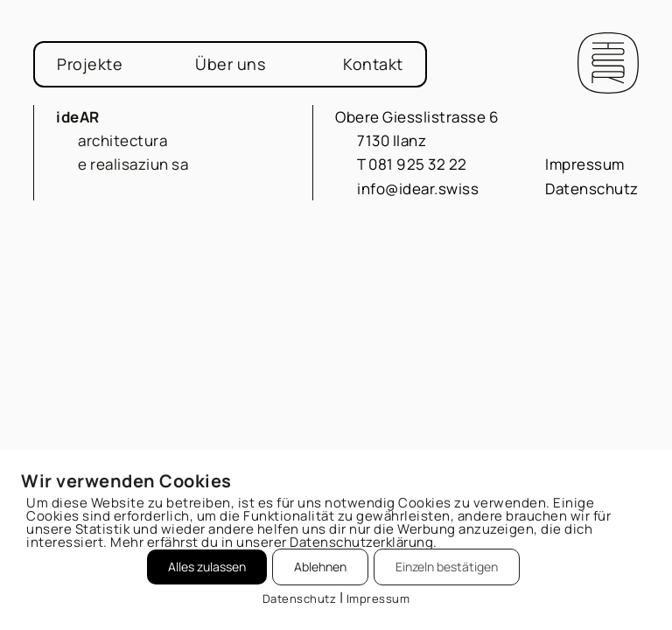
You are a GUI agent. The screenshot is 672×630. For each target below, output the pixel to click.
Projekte (90, 64)
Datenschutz (592, 189)
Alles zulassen (207, 567)
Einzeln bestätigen (447, 567)
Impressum (585, 164)
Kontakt (373, 64)
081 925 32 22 (418, 164)
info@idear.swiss (418, 189)
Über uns (230, 64)
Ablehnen (320, 567)
